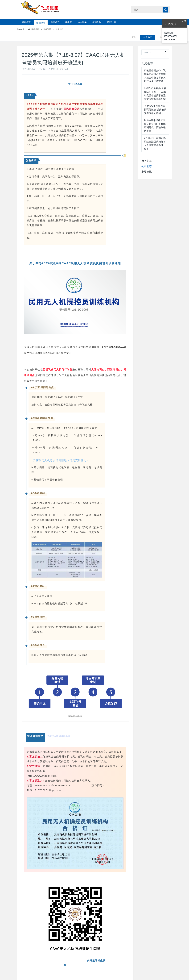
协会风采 (82, 22)
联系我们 (111, 22)
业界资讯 (147, 164)
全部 (133, 29)
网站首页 (26, 22)
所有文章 (147, 153)
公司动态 (59, 29)
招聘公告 (97, 22)
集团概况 (55, 22)
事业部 (69, 22)
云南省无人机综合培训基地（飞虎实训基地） (61, 452)
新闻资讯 (41, 22)
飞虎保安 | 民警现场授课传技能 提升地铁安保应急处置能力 (155, 102)
